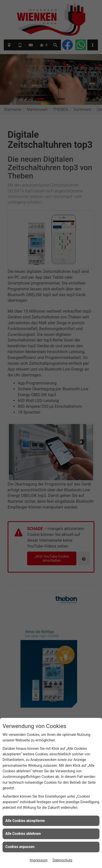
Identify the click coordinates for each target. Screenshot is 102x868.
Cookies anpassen (20, 847)
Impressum (39, 860)
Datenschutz (62, 860)
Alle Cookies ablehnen (23, 834)
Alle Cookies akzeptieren (25, 821)
